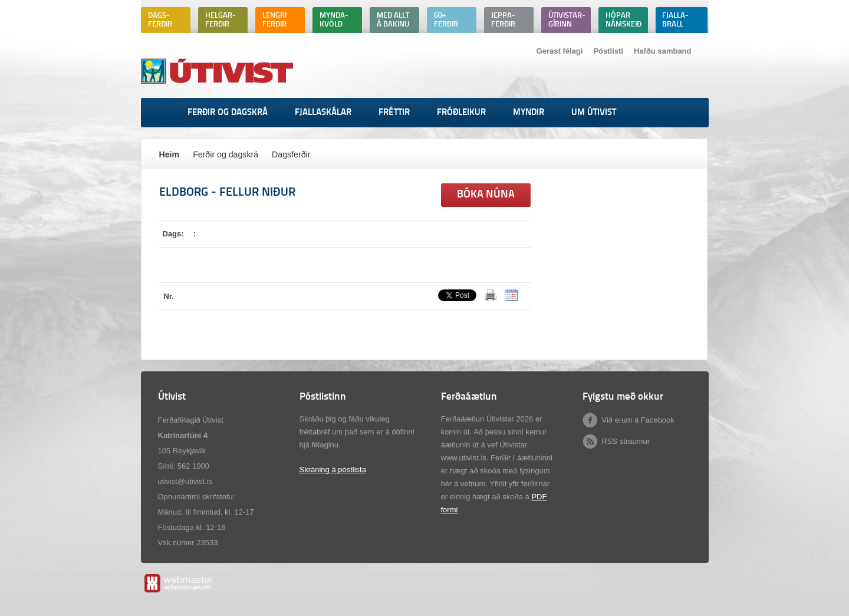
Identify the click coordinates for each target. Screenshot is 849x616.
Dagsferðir (291, 154)
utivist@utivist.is (185, 481)
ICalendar (511, 295)
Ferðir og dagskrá (226, 154)
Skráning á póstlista (333, 470)
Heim (170, 154)
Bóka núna (486, 195)
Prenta (491, 295)
